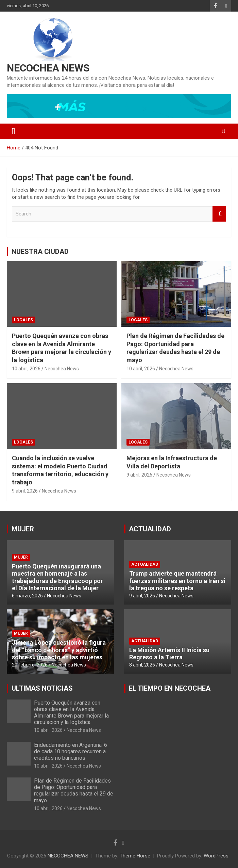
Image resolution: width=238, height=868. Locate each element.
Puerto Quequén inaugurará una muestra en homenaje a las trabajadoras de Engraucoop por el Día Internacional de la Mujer (57, 577)
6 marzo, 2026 (27, 596)
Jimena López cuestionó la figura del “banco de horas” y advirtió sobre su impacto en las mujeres (59, 650)
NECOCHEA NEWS (48, 68)
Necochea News (62, 369)
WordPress (216, 856)
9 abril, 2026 (25, 491)
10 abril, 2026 (26, 369)
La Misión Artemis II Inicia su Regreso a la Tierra (169, 654)
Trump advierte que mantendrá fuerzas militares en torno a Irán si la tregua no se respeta (177, 581)
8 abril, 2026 (142, 665)
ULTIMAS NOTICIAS (42, 688)
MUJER (23, 529)
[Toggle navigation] (14, 131)
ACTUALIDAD (150, 529)
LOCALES (23, 320)
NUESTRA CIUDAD (40, 252)
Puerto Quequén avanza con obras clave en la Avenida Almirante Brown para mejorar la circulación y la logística (71, 713)
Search (219, 214)
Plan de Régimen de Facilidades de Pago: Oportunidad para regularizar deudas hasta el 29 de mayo (74, 791)
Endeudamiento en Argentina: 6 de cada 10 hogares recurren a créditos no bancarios (71, 751)
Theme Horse (135, 856)
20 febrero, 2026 (30, 665)
